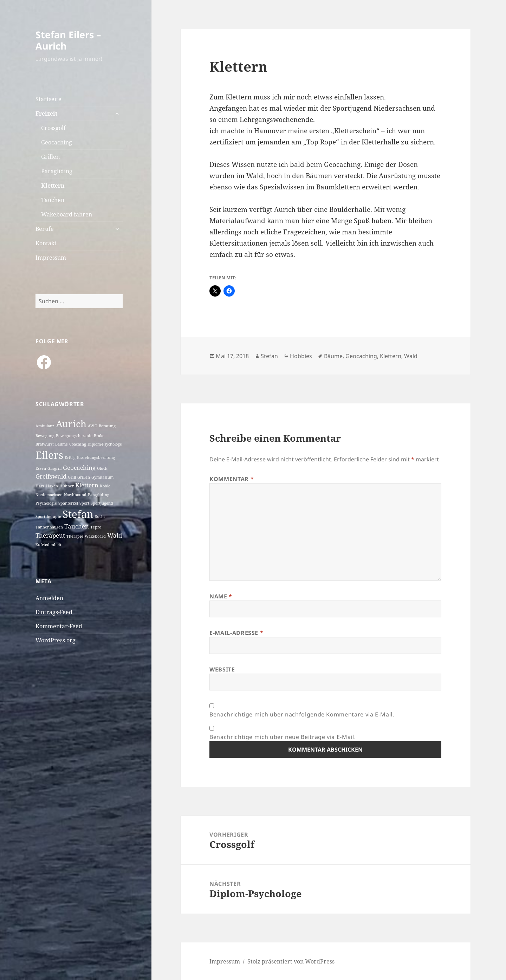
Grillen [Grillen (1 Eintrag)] (84, 477)
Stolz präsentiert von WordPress (291, 961)
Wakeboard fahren (67, 214)
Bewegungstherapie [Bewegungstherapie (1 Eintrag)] (74, 436)
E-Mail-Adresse (236, 633)
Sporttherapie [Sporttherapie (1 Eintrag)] (48, 517)
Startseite (48, 99)
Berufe (45, 229)
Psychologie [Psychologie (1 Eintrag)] (46, 503)
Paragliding (57, 171)
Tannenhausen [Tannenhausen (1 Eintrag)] (49, 527)
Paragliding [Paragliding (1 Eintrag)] (99, 495)
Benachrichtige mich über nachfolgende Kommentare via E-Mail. (302, 714)
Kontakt (46, 243)
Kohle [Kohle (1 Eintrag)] (105, 486)
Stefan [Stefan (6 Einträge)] (78, 514)
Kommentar (232, 479)
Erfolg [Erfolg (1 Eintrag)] (70, 457)
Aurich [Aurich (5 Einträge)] (71, 424)
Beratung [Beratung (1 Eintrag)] (107, 426)
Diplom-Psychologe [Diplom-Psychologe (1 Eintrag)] (105, 444)
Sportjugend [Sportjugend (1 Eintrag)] (102, 503)
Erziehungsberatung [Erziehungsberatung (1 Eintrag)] (96, 457)
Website (222, 669)
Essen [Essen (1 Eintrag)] (41, 468)
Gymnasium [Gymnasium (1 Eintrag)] (102, 477)
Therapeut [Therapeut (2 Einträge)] (50, 535)
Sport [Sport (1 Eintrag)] (84, 503)
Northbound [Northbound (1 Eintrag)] (75, 495)
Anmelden (49, 598)
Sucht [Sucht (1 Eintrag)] (100, 517)
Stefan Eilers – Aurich (68, 40)
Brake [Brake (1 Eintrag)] (99, 436)
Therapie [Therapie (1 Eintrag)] (75, 536)
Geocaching (57, 142)
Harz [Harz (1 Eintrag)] (40, 486)
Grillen (50, 157)
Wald (411, 356)
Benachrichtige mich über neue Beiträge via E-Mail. (283, 737)
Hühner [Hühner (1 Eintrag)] (67, 486)
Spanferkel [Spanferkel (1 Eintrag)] (68, 503)
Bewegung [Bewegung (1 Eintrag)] (45, 436)
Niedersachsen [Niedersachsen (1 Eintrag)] (49, 495)
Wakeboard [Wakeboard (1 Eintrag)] (95, 536)
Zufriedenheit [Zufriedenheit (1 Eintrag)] (48, 545)
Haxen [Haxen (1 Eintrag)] (52, 486)
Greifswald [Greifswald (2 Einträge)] (51, 476)
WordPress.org (56, 640)
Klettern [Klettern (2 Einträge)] (87, 485)
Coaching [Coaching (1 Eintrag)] (78, 444)
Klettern (53, 186)
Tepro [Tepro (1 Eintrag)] (96, 527)
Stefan (269, 356)
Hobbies (301, 356)
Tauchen (53, 200)
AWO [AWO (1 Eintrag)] (93, 426)
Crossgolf (53, 128)
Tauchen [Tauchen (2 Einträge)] (77, 526)
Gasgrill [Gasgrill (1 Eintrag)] (54, 468)
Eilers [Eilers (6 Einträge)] (49, 455)
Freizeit (46, 113)
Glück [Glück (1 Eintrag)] (102, 468)
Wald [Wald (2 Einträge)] (115, 535)
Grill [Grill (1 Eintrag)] (72, 477)
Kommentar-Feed (59, 626)
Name (221, 596)
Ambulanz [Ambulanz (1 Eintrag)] (45, 426)
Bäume (333, 356)
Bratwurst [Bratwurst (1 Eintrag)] (45, 444)
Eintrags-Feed (54, 612)
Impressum (51, 258)
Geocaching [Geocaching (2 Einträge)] (79, 468)
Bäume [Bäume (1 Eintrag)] (61, 444)
